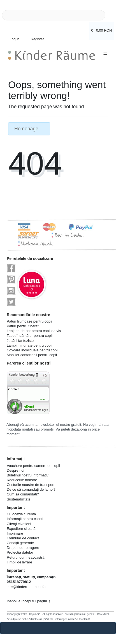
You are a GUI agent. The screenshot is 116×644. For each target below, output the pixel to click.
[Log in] (13, 36)
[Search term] (54, 15)
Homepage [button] (29, 129)
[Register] (34, 35)
